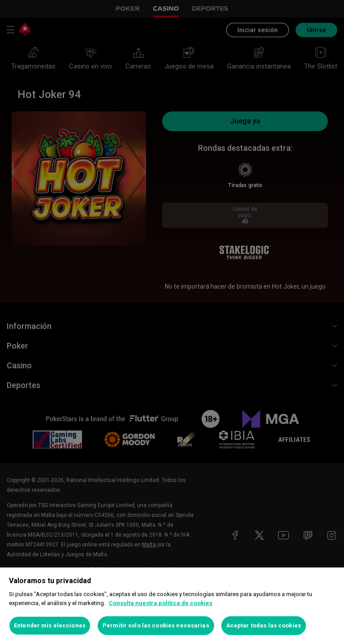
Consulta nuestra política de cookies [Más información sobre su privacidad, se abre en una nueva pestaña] (161, 603)
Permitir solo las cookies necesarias (156, 625)
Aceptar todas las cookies (264, 625)
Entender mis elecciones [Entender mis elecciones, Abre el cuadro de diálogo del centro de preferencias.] (50, 625)
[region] (172, 606)
